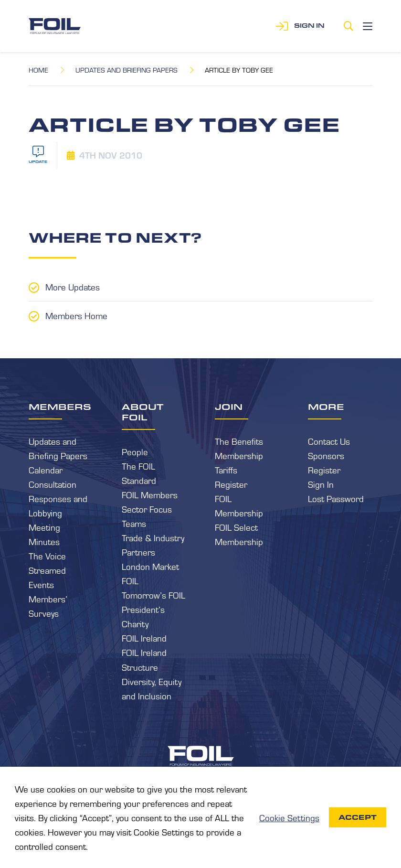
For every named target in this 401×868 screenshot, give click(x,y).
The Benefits (239, 441)
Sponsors (326, 455)
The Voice (47, 556)
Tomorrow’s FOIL (153, 595)
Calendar (46, 470)
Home (38, 70)
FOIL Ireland (144, 638)
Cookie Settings (289, 817)
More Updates (73, 287)
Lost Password (336, 498)
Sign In (321, 484)
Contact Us (329, 441)
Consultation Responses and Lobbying (58, 498)
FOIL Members (150, 494)
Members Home (76, 315)
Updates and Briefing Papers (127, 70)
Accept (358, 817)
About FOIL (143, 412)
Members (60, 407)
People (135, 451)
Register (231, 484)
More (326, 407)
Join (229, 407)
